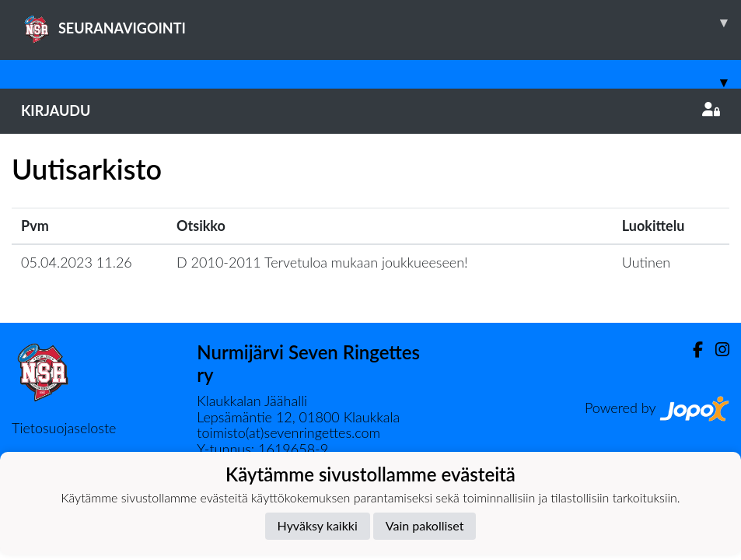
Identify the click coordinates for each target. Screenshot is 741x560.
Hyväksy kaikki (318, 525)
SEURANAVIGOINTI (381, 23)
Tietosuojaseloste (64, 428)
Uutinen (646, 262)
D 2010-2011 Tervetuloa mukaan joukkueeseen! (322, 262)
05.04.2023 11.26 (77, 262)
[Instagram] (716, 350)
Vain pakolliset (425, 525)
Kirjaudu (370, 110)
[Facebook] (692, 350)
